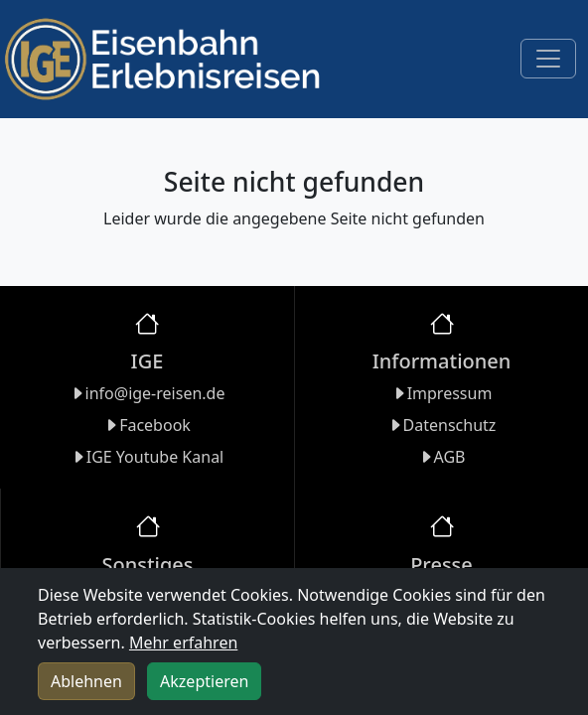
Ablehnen (86, 681)
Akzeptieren (204, 681)
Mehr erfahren (183, 643)
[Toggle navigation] (548, 59)
